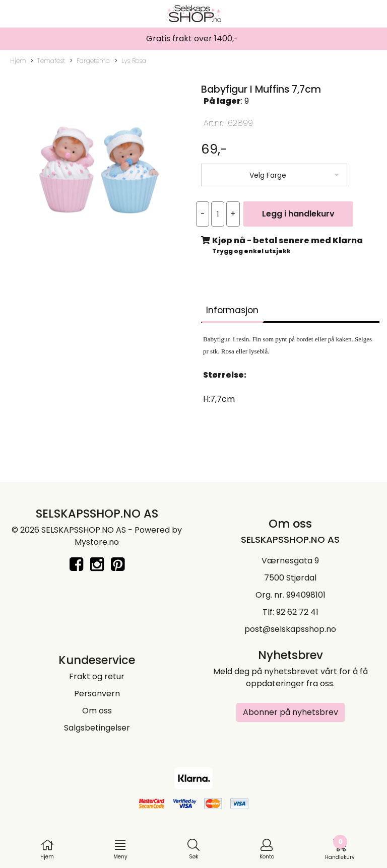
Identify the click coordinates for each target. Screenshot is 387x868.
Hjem (18, 61)
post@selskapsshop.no (290, 629)
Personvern (97, 694)
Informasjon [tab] (232, 310)
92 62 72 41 (297, 612)
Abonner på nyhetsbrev (291, 712)
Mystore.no (97, 542)
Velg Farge (268, 175)
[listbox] (274, 175)
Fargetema (90, 61)
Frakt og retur (97, 676)
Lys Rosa (131, 61)
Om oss (97, 711)
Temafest (48, 61)
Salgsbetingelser (97, 728)
